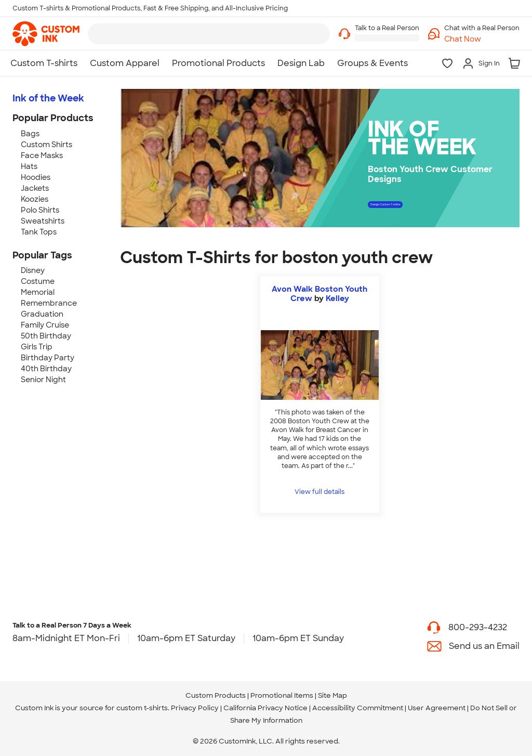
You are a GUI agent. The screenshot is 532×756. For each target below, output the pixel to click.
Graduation (42, 314)
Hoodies (36, 177)
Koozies (35, 199)
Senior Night (43, 380)
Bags (30, 134)
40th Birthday (46, 369)
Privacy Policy (195, 708)
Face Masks (42, 155)
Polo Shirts (40, 210)
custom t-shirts (142, 708)
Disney (33, 270)
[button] (482, 39)
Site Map (332, 695)
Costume (38, 281)
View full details (320, 492)
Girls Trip (37, 347)
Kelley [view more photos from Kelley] (337, 298)
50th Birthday (46, 336)
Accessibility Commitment (358, 708)
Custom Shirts (46, 145)
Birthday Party (48, 358)
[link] (46, 34)
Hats (29, 166)
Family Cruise (45, 325)
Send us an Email (484, 646)
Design (425, 208)
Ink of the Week (48, 98)
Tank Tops (39, 232)
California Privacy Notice (265, 708)
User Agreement (437, 708)
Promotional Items (282, 695)
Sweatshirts (43, 221)
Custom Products (216, 695)
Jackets (35, 188)
